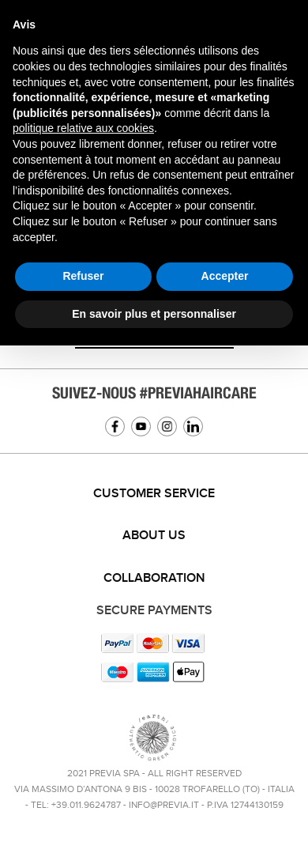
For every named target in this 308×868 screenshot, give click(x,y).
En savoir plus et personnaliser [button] (154, 314)
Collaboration (154, 578)
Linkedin (193, 426)
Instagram (167, 426)
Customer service (154, 494)
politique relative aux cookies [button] (83, 128)
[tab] (154, 494)
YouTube (141, 426)
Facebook (115, 426)
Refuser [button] (83, 276)
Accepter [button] (225, 276)
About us (154, 536)
